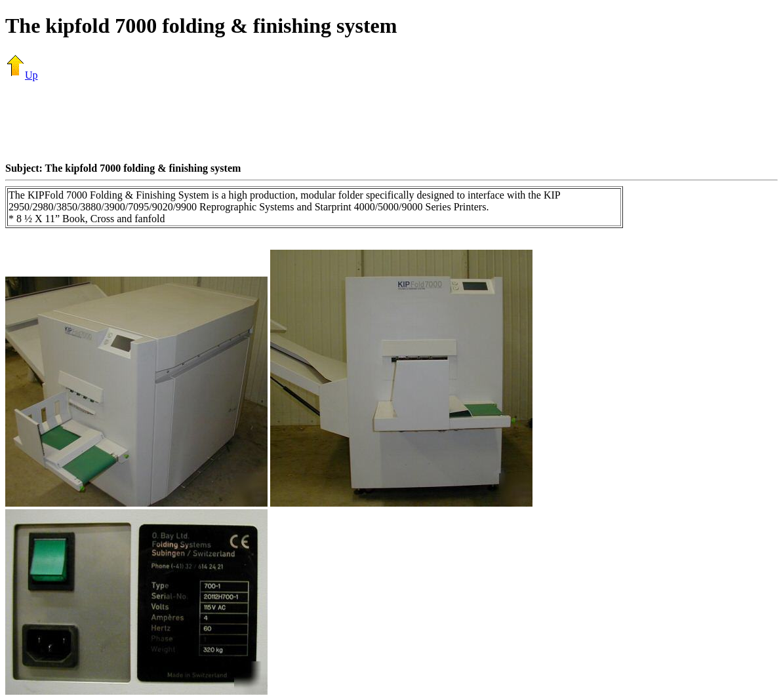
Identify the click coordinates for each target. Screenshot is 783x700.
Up (22, 75)
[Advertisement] (391, 121)
